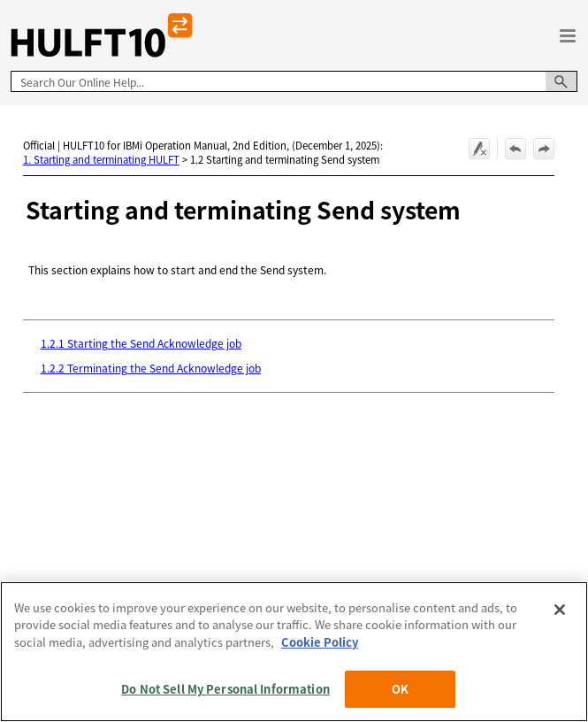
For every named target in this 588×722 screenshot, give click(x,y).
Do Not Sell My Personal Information (225, 689)
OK (400, 689)
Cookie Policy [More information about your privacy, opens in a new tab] (320, 642)
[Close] (560, 610)
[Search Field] (294, 81)
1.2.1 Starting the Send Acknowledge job (141, 343)
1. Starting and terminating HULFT (101, 159)
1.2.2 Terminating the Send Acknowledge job (151, 368)
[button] (561, 81)
